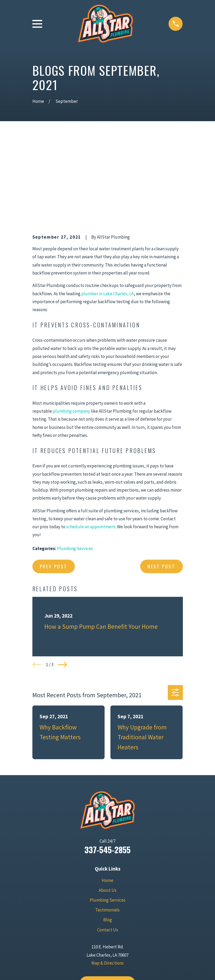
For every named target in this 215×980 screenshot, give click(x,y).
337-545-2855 (107, 767)
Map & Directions (107, 881)
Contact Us (108, 847)
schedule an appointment (91, 444)
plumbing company (71, 329)
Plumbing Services (75, 466)
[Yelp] (114, 937)
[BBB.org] (126, 937)
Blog (108, 837)
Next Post (161, 484)
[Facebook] (101, 937)
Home (107, 798)
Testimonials (107, 827)
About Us (108, 808)
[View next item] (62, 582)
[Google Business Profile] (89, 937)
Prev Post (54, 484)
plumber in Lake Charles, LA (107, 211)
